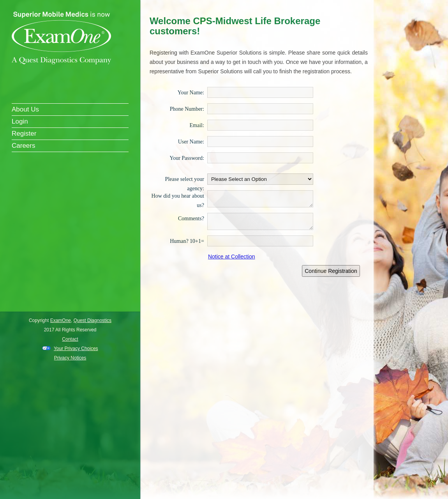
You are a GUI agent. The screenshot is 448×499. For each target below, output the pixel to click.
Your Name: (191, 92)
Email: (197, 125)
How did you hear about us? (178, 196)
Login (20, 121)
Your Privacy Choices (76, 349)
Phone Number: (187, 109)
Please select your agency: (185, 179)
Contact (70, 339)
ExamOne (61, 320)
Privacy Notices (70, 358)
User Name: (191, 142)
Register (24, 134)
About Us (25, 109)
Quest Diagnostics (93, 320)
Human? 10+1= (187, 241)
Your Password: (187, 158)
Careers (23, 146)
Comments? (191, 218)
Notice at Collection (232, 257)
